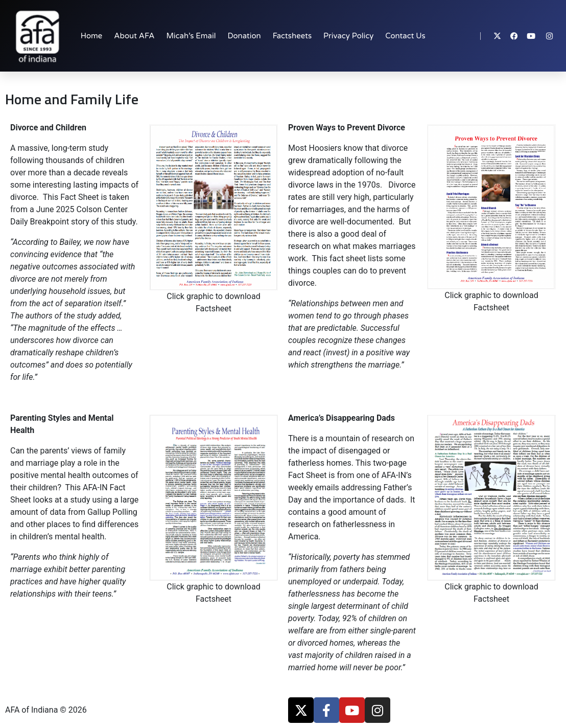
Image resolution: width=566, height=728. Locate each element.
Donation (244, 36)
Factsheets (292, 36)
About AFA (134, 36)
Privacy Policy (348, 36)
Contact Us (405, 36)
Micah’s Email (191, 36)
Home (92, 36)
